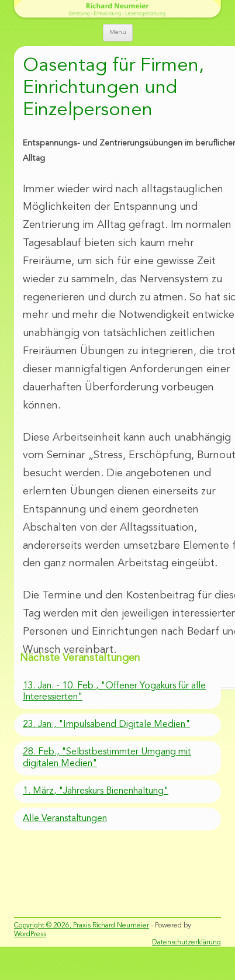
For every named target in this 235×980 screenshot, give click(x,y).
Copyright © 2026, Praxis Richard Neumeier (82, 926)
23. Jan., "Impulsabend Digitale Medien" (106, 725)
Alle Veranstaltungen (65, 819)
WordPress (30, 934)
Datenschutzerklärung (186, 943)
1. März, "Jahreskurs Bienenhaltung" (96, 791)
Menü (118, 32)
